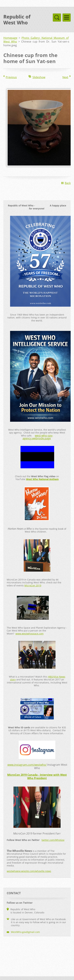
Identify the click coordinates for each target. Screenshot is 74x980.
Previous (11, 77)
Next (65, 77)
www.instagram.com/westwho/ (27, 765)
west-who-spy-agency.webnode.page (38, 437)
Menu (67, 17)
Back (68, 183)
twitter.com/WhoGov (53, 840)
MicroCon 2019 (33, 585)
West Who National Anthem (42, 479)
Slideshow (39, 77)
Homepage (10, 38)
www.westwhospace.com (30, 634)
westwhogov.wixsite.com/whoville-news (29, 871)
